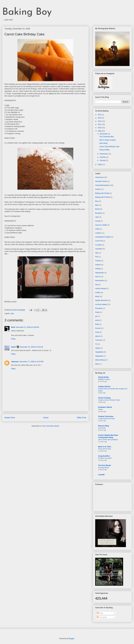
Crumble (98, 245)
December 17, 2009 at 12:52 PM (32, 362)
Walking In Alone (104, 379)
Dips (97, 253)
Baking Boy (27, 12)
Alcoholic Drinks (101, 181)
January (103, 160)
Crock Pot (99, 241)
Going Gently (103, 377)
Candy (98, 221)
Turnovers (99, 340)
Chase (100, 409)
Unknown (15, 362)
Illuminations (100, 281)
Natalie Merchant (102, 300)
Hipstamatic (100, 273)
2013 (100, 118)
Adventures (99, 177)
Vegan (98, 348)
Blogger (71, 639)
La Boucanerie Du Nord (106, 419)
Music (97, 296)
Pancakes (99, 308)
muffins (98, 293)
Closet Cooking (104, 398)
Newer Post (10, 418)
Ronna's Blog (104, 426)
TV (96, 344)
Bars (97, 201)
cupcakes (99, 249)
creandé (101, 475)
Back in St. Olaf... (105, 447)
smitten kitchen (104, 387)
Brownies (99, 213)
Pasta (97, 312)
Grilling (98, 269)
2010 (100, 128)
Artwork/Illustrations (103, 185)
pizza (97, 320)
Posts (100, 613)
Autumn (98, 189)
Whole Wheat (100, 360)
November (104, 154)
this (11, 204)
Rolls (97, 324)
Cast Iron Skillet (101, 225)
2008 (100, 165)
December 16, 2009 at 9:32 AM (31, 347)
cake (12, 314)
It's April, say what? (105, 458)
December (104, 134)
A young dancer (104, 468)
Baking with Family (102, 193)
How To (98, 277)
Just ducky (102, 428)
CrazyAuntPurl (104, 456)
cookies (98, 233)
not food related (101, 304)
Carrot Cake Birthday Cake (109, 147)
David (13, 347)
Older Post (82, 418)
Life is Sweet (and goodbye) (108, 440)
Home (46, 418)
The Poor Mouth (104, 465)
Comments (102, 617)
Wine (97, 364)
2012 (100, 121)
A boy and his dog (104, 449)
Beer (97, 205)
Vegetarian (99, 356)
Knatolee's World (105, 407)
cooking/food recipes (103, 237)
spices (98, 336)
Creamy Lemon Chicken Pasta (109, 400)
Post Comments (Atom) (50, 426)
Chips (97, 229)
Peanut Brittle (104, 150)
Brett (13, 327)
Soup (97, 332)
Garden (98, 265)
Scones (98, 328)
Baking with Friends (103, 197)
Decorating (103, 143)
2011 (100, 124)
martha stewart (101, 289)
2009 (100, 131)
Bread (97, 209)
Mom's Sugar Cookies (108, 140)
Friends (98, 261)
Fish (97, 257)
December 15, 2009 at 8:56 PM (27, 327)
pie (96, 316)
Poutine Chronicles (106, 416)
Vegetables (99, 352)
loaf (97, 285)
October (103, 157)
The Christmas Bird (107, 137)
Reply (13, 339)
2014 (100, 115)
